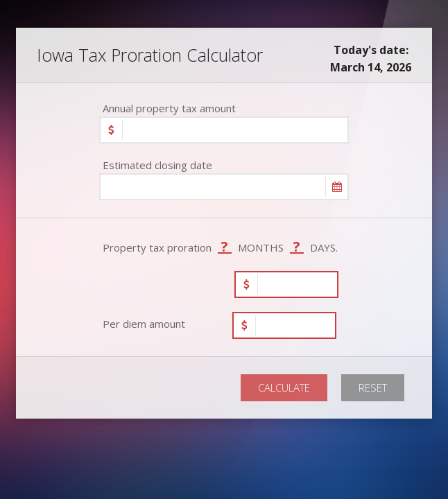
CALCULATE (284, 387)
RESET (373, 387)
